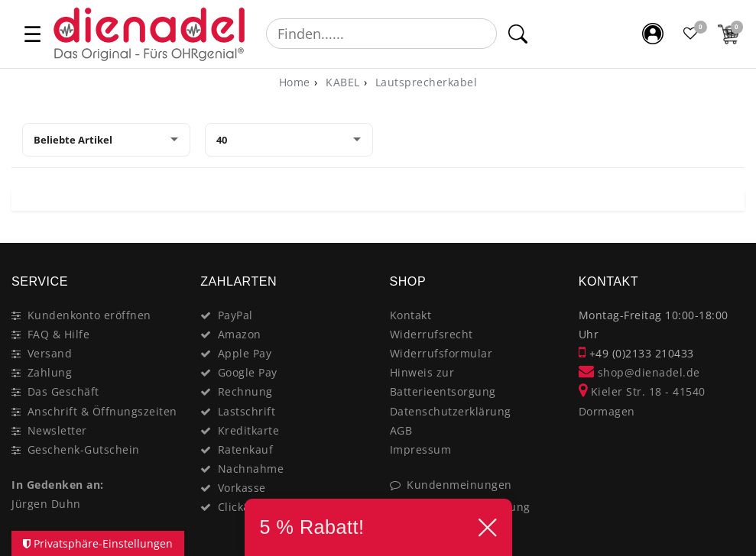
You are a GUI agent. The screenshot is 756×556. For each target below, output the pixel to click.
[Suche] (517, 34)
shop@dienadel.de (639, 372)
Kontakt (411, 315)
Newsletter (57, 430)
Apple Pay (245, 353)
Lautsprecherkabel (424, 82)
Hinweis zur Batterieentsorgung (443, 382)
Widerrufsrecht (432, 334)
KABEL (341, 82)
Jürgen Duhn (46, 504)
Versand (50, 353)
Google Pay (248, 372)
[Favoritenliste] (691, 34)
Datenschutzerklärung (451, 411)
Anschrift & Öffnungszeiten (102, 411)
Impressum (421, 449)
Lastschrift (247, 411)
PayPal (235, 315)
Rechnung (245, 391)
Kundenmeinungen (459, 485)
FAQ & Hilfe (59, 334)
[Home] (295, 82)
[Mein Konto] (653, 34)
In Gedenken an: (58, 485)
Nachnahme (251, 469)
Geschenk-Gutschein (84, 449)
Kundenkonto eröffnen (89, 315)
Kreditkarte (249, 430)
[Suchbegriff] (381, 34)
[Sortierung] (106, 140)
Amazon (240, 334)
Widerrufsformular (441, 353)
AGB (401, 430)
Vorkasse (242, 488)
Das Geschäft (63, 391)
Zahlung (50, 372)
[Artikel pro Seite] (289, 140)
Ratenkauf (246, 449)
